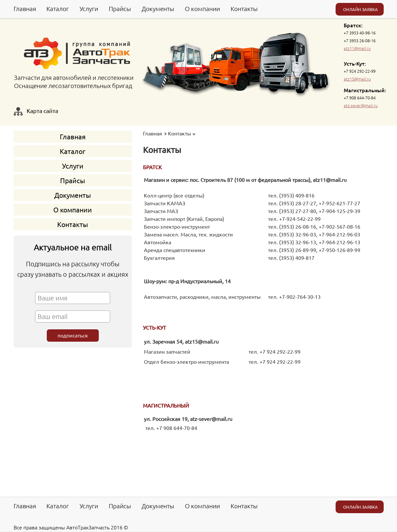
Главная (25, 8)
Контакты (244, 8)
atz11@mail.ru (357, 48)
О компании (202, 8)
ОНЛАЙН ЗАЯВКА (360, 9)
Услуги (89, 8)
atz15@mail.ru (357, 79)
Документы (158, 8)
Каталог (58, 8)
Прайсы (120, 8)
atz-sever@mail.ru (361, 105)
